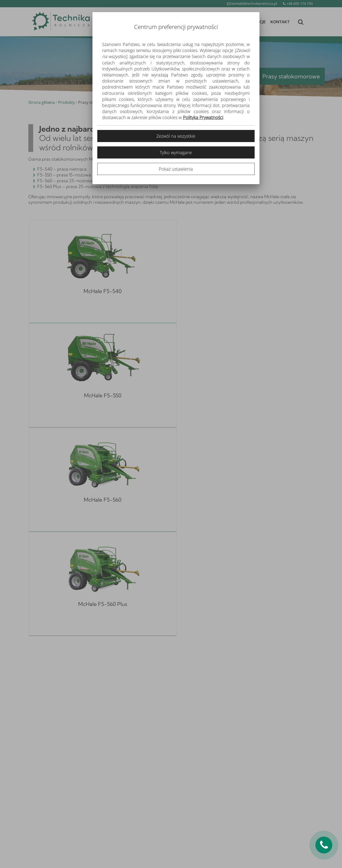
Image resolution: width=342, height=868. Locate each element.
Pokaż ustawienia (176, 169)
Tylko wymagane (176, 152)
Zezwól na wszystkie (176, 136)
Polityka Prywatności (203, 117)
